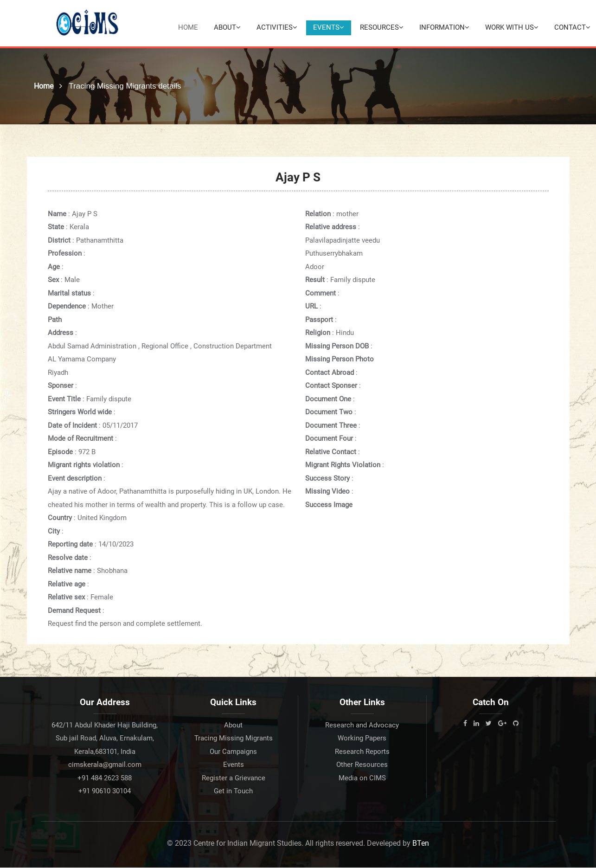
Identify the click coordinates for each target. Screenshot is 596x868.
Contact (572, 27)
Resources (382, 27)
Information (444, 27)
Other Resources (362, 765)
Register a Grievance (234, 778)
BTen (421, 844)
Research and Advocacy (362, 726)
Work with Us (512, 27)
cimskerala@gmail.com (105, 765)
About (227, 27)
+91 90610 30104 (105, 791)
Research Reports (362, 752)
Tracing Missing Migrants (234, 739)
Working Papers (362, 739)
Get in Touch (233, 791)
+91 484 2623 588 (105, 778)
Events (329, 27)
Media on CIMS (362, 778)
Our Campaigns (233, 752)
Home (188, 27)
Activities (277, 27)
